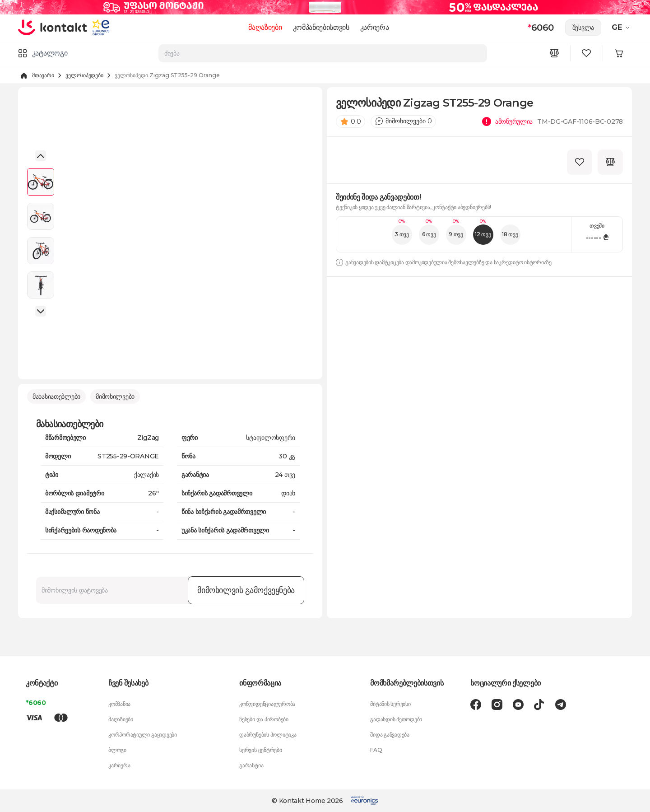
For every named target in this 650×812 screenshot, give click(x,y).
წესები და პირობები (264, 719)
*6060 (36, 703)
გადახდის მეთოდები (396, 719)
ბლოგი (117, 750)
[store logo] (53, 27)
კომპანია (119, 704)
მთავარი (43, 75)
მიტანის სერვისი (390, 704)
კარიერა (375, 27)
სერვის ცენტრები (260, 750)
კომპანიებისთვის (321, 27)
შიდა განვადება (390, 735)
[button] (41, 156)
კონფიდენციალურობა (267, 704)
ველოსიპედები (84, 75)
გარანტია (251, 765)
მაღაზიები (265, 27)
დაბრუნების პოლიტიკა (268, 735)
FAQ (376, 750)
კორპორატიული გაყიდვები (143, 735)
